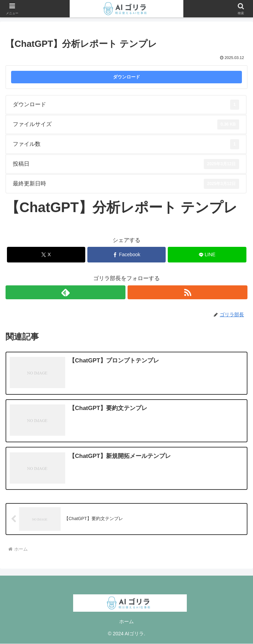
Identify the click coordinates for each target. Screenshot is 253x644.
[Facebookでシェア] (127, 255)
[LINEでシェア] (207, 255)
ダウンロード (127, 77)
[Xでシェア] (46, 255)
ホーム (127, 621)
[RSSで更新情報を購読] (187, 292)
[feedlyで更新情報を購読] (66, 292)
